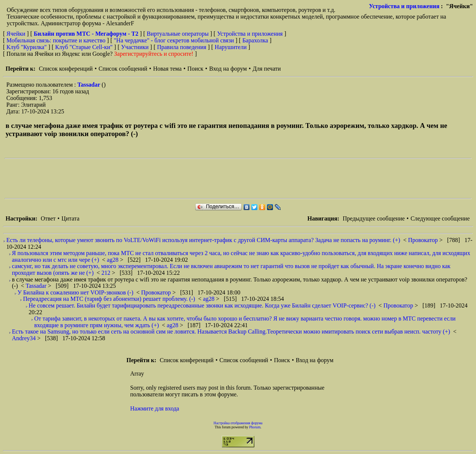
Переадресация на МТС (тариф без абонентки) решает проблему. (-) (109, 299)
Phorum (255, 427)
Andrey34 (25, 338)
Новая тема (168, 69)
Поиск (195, 69)
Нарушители (231, 47)
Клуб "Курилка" (26, 47)
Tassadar (89, 85)
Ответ (48, 218)
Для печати (267, 69)
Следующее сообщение (440, 218)
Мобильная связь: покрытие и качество (56, 40)
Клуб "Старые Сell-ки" (84, 47)
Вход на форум (228, 69)
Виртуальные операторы (178, 34)
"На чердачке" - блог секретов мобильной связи (174, 40)
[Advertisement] (140, 178)
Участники (135, 47)
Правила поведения (182, 47)
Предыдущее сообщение (374, 218)
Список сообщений (123, 69)
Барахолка (255, 40)
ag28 (113, 260)
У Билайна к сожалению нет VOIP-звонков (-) (75, 292)
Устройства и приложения (404, 6)
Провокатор (424, 240)
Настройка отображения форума (238, 423)
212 (107, 273)
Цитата (70, 218)
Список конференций (66, 69)
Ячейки (17, 34)
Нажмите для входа (155, 408)
